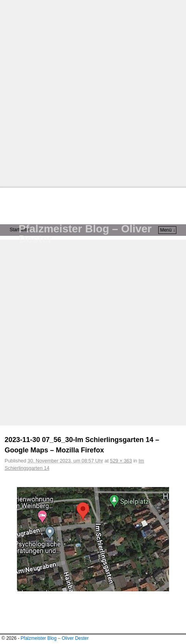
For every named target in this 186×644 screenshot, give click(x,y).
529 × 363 (121, 461)
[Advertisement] (93, 93)
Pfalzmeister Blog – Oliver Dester (85, 234)
